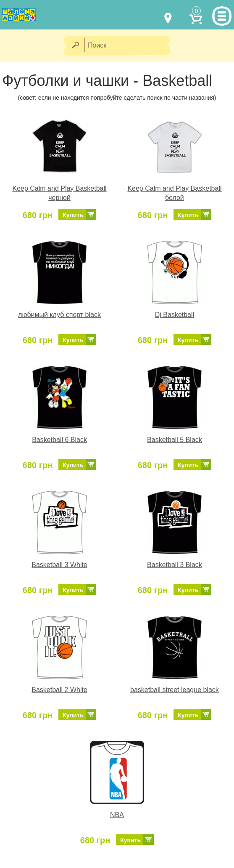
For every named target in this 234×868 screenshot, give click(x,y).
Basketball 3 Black (175, 565)
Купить (73, 215)
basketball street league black (175, 690)
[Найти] (75, 46)
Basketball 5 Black (175, 440)
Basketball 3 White (59, 565)
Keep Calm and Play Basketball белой (174, 193)
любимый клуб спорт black (59, 315)
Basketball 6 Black (59, 440)
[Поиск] (130, 46)
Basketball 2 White (59, 690)
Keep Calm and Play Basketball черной (59, 193)
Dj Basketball (175, 315)
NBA (117, 815)
